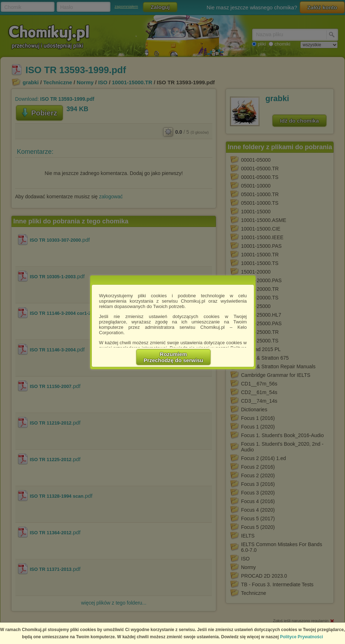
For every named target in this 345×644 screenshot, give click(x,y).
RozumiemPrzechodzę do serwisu (174, 357)
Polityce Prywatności (302, 637)
